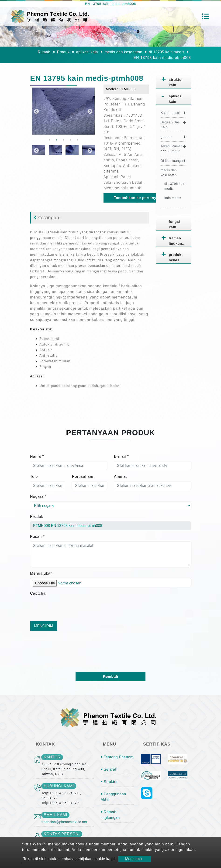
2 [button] (56, 140)
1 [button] (49, 140)
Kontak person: (62, 834)
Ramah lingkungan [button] (179, 241)
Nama (37, 456)
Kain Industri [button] (170, 113)
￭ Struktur (109, 782)
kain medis (173, 198)
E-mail (121, 456)
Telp (34, 476)
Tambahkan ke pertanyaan (138, 198)
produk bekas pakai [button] (175, 258)
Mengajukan (41, 573)
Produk (63, 52)
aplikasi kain (87, 52)
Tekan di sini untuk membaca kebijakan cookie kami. (70, 859)
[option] (63, 111)
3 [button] (63, 140)
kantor (52, 757)
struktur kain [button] (176, 82)
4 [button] (70, 140)
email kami (55, 815)
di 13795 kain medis (167, 52)
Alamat (121, 476)
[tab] (173, 81)
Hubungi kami (59, 786)
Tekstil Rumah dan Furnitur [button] (172, 149)
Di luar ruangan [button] (173, 161)
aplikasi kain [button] (176, 99)
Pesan (37, 537)
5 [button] (77, 140)
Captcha (38, 593)
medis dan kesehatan (124, 52)
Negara (38, 497)
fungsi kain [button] (174, 224)
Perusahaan (83, 476)
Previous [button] (36, 111)
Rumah (44, 52)
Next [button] (90, 111)
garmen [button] (166, 137)
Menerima (133, 859)
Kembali (110, 676)
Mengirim (44, 626)
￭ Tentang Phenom (117, 757)
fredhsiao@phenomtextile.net (64, 822)
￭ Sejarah (109, 769)
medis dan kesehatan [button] (169, 173)
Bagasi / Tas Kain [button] (170, 125)
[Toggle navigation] (205, 16)
